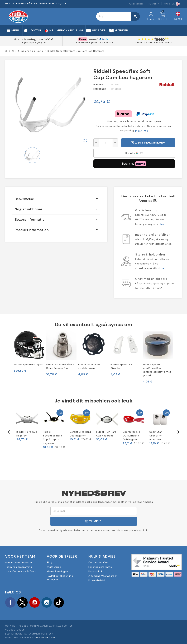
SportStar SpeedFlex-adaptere (157, 436)
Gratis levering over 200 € (34, 39)
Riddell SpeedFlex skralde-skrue (89, 366)
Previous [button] (9, 432)
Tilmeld (93, 521)
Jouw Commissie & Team (21, 571)
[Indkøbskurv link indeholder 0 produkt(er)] (163, 16)
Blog (49, 562)
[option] (27, 425)
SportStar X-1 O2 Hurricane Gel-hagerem (131, 436)
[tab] (56, 199)
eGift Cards (54, 567)
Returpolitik (95, 571)
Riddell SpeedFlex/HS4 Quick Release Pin (60, 366)
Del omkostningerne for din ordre (93, 42)
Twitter (22, 602)
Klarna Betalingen (57, 571)
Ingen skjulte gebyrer (34, 42)
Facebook (10, 602)
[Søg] (118, 16)
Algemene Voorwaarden (103, 576)
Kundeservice (136, 4)
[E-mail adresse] (94, 511)
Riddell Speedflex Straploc (121, 366)
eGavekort (154, 4)
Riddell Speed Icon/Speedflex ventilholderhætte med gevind (157, 370)
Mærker (98, 85)
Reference (100, 89)
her (162, 224)
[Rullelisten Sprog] (178, 16)
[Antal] (106, 143)
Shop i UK (172, 4)
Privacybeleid (97, 580)
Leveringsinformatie (100, 567)
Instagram (47, 602)
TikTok (59, 602)
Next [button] (178, 432)
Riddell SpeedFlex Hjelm (29, 365)
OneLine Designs (45, 638)
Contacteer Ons (98, 562)
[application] (134, 153)
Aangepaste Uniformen (19, 562)
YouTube (35, 602)
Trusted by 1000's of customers (153, 42)
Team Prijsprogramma (19, 567)
